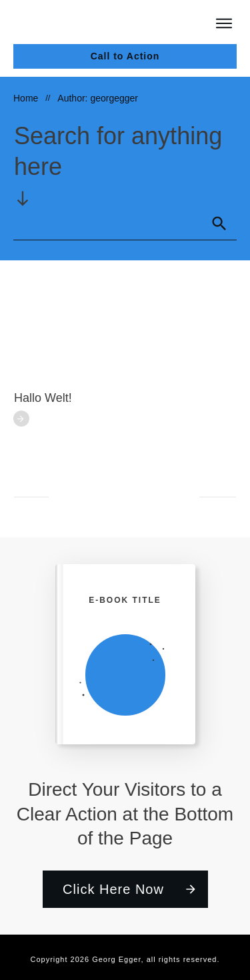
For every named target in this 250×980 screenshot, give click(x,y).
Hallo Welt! (43, 398)
